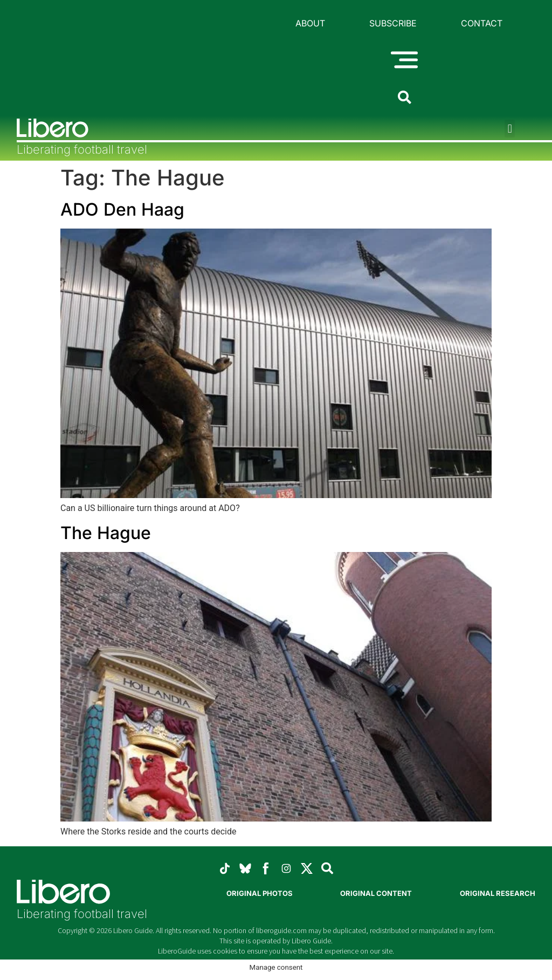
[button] (510, 129)
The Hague (106, 533)
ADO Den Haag (122, 209)
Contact (482, 23)
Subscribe (393, 23)
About (310, 23)
